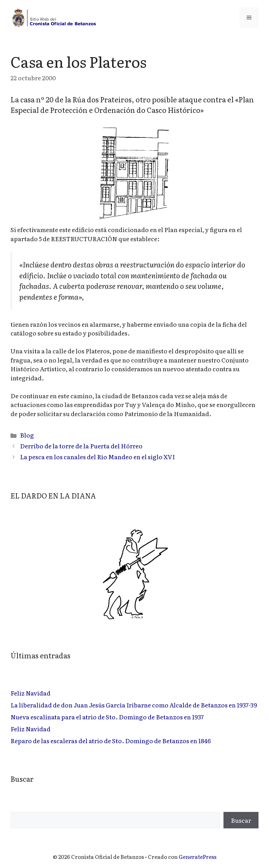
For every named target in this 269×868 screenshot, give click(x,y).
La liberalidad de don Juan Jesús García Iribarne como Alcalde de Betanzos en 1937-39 (134, 705)
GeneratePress (198, 857)
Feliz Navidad (30, 693)
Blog (27, 435)
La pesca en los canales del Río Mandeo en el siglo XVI (97, 457)
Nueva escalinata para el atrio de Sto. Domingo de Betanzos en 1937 (107, 717)
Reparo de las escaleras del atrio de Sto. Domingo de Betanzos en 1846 (111, 741)
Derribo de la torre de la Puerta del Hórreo (81, 446)
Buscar (241, 820)
